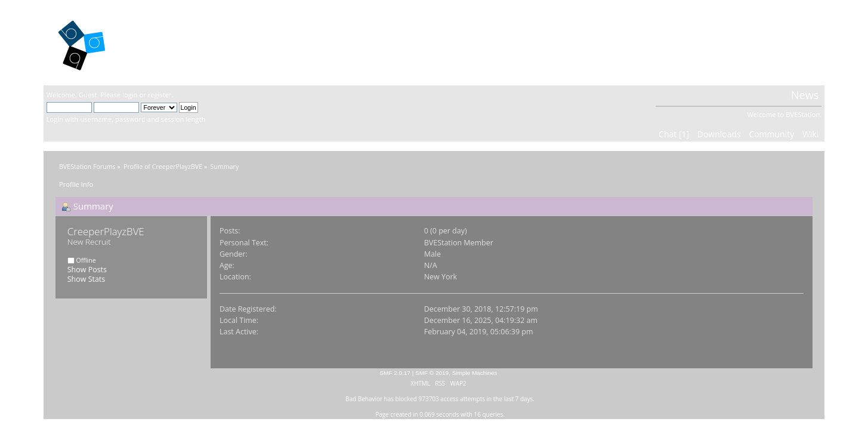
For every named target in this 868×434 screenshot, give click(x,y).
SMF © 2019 (432, 373)
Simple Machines (475, 373)
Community (771, 134)
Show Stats (86, 279)
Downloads (719, 134)
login (130, 95)
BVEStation (174, 42)
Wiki (810, 134)
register (160, 95)
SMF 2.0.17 (395, 373)
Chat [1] (674, 134)
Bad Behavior (364, 399)
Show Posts (87, 270)
